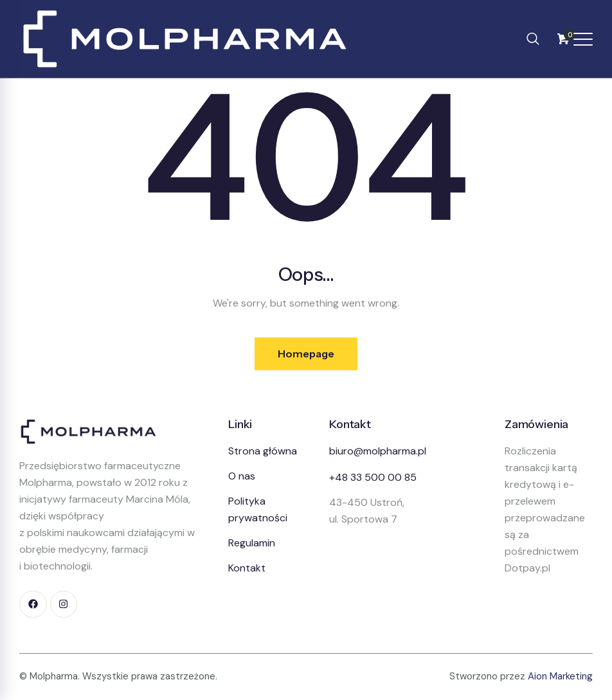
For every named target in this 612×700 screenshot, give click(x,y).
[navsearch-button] (533, 39)
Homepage (306, 354)
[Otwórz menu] (583, 39)
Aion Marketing (560, 677)
